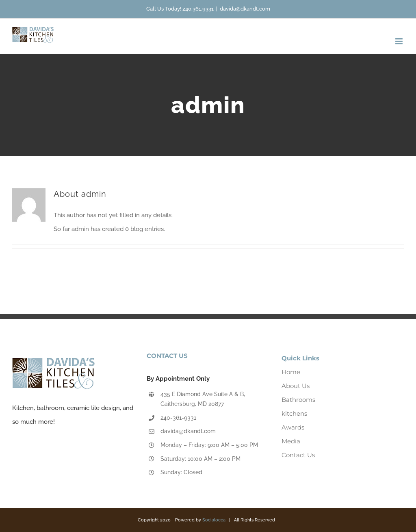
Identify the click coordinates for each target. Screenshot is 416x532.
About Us (296, 386)
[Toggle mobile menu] (400, 41)
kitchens (294, 413)
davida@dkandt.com (245, 9)
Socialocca (214, 520)
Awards (293, 427)
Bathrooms (298, 400)
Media (291, 441)
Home (291, 372)
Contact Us (298, 455)
